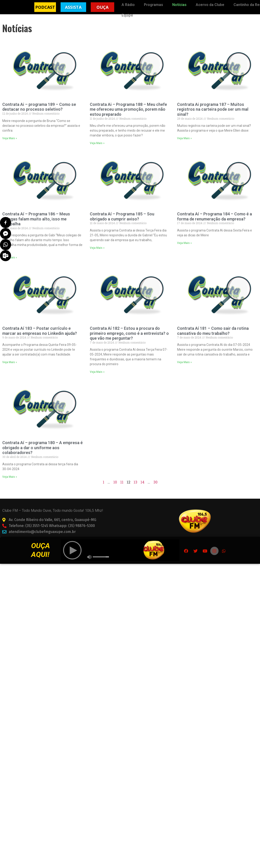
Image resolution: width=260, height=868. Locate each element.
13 (135, 488)
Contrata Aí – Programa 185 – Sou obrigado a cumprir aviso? (122, 223)
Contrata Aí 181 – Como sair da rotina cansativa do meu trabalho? (213, 337)
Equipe (127, 15)
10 (115, 488)
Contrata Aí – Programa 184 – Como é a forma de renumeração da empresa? (215, 223)
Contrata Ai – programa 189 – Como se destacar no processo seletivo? (39, 113)
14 (142, 488)
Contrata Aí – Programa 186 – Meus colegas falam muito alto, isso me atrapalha (36, 225)
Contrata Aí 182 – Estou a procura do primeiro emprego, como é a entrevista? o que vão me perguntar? (129, 340)
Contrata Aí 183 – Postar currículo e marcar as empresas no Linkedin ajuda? (40, 337)
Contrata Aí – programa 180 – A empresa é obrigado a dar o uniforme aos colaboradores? (42, 454)
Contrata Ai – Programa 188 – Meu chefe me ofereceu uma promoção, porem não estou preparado (128, 116)
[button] (45, 7)
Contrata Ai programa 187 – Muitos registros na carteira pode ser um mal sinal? (213, 116)
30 (155, 488)
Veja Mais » (10, 145)
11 (122, 488)
